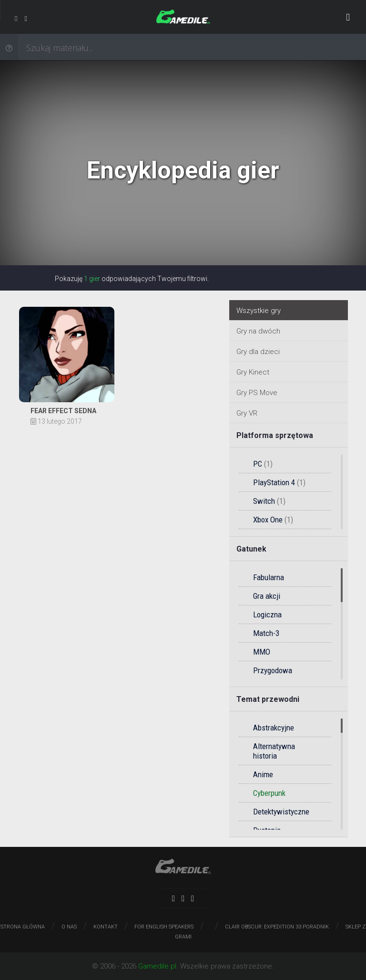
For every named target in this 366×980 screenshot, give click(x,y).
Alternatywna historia (274, 751)
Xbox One (273, 520)
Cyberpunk (269, 793)
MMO (262, 652)
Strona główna (23, 927)
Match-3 (266, 633)
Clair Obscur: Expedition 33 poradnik (277, 927)
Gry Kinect (253, 372)
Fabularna (269, 577)
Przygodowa (273, 670)
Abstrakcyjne (274, 728)
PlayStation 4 (279, 482)
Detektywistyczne (281, 812)
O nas (69, 927)
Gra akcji (267, 596)
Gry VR (247, 413)
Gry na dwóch (258, 331)
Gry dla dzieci (258, 352)
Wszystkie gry (259, 311)
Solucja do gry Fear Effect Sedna (67, 363)
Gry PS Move (257, 393)
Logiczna (267, 615)
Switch (269, 501)
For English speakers (164, 927)
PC (263, 464)
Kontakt (106, 927)
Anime (263, 774)
